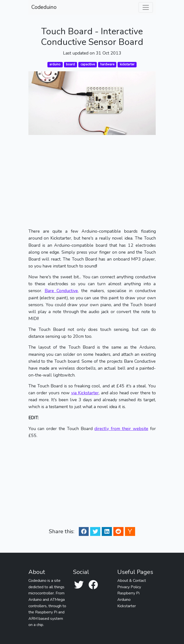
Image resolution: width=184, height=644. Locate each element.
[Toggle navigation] (146, 7)
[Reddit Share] (118, 531)
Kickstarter (127, 606)
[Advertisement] (92, 181)
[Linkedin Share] (107, 531)
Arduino (124, 600)
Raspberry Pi (128, 593)
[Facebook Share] (84, 531)
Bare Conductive (61, 291)
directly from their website (121, 429)
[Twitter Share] (95, 531)
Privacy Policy (129, 587)
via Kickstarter (85, 393)
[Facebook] (93, 585)
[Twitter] (79, 585)
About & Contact (132, 581)
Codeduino (44, 7)
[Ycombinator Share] (130, 531)
